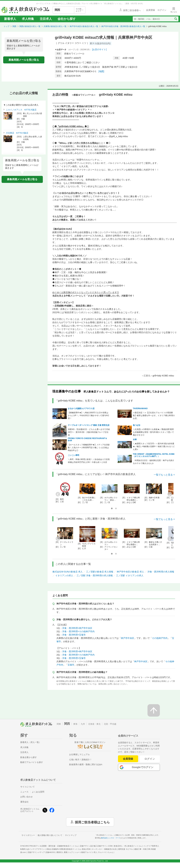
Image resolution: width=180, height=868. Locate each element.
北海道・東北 (94, 724)
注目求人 (46, 19)
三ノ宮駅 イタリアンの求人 (130, 575)
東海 (75, 724)
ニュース (24, 792)
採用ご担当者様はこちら (92, 822)
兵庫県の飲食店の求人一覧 (55, 26)
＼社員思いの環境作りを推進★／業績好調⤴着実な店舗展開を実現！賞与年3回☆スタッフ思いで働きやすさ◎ (153, 432)
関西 (14, 26)
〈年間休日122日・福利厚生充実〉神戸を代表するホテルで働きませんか (154, 462)
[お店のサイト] (99, 49)
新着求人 (10, 19)
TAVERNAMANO (140, 408)
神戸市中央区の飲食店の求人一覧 (84, 26)
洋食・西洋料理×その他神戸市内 (78, 631)
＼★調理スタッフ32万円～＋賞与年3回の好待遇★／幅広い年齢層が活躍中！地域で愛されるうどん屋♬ (154, 446)
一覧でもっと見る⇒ (164, 475)
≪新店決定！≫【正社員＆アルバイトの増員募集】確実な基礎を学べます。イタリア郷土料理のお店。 (154, 415)
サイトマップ (71, 835)
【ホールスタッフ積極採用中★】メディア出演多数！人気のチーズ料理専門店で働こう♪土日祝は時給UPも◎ (89, 448)
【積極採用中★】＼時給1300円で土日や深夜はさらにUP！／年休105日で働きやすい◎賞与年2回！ (88, 415)
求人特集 (28, 19)
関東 (59, 724)
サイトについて (28, 787)
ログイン (150, 759)
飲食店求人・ (128, 846)
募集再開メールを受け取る (24, 60)
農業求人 (65, 852)
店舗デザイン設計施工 (96, 846)
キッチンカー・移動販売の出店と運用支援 (112, 849)
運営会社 (24, 802)
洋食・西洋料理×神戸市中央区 (77, 628)
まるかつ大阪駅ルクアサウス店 (81, 408)
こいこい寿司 (74, 455)
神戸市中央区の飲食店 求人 (130, 572)
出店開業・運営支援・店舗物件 (59, 846)
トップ (7, 26)
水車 (135, 439)
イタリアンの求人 (64, 575)
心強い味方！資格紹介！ (80, 760)
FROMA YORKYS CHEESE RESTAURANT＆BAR (87, 439)
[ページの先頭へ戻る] (154, 710)
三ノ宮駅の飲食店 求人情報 (100, 572)
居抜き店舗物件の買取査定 (68, 849)
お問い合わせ (26, 797)
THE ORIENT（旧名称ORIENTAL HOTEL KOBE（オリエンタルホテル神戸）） (154, 455)
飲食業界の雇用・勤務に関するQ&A (86, 764)
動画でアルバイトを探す (32, 762)
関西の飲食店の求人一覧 (30, 26)
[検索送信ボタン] (176, 19)
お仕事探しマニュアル (79, 754)
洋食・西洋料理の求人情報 (161, 572)
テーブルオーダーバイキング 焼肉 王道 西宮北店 (89, 425)
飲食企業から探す (29, 757)
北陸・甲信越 (110, 724)
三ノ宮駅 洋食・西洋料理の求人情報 (95, 575)
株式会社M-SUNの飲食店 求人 (68, 572)
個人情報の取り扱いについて (50, 835)
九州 (83, 724)
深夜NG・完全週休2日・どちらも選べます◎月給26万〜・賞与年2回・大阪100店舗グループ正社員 (89, 432)
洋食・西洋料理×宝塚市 (74, 635)
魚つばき (137, 425)
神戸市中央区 (128, 638)
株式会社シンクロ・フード (111, 838)
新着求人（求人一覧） (31, 742)
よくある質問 (38, 792)
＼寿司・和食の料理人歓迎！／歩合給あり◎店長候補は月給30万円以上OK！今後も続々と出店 (89, 461)
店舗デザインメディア (41, 852)
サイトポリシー (28, 835)
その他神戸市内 (160, 638)
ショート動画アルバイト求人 (94, 852)
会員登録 (128, 759)
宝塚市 (71, 665)
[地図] (101, 71)
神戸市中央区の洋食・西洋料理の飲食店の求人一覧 (123, 26)
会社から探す (67, 19)
